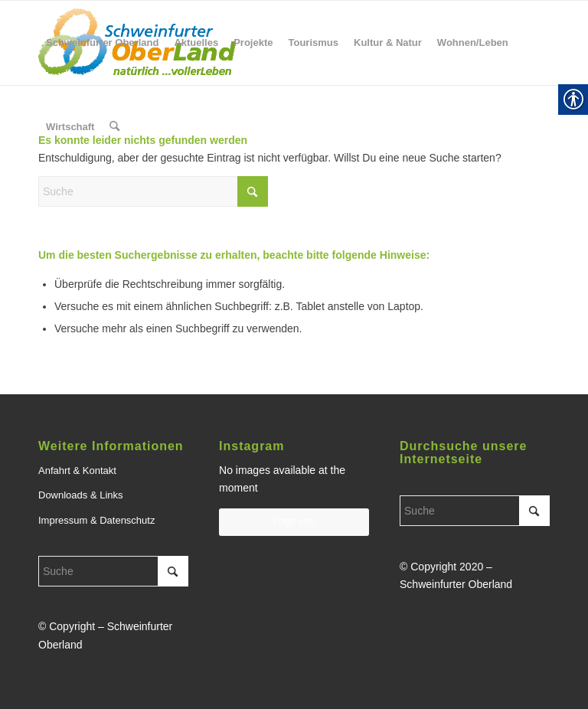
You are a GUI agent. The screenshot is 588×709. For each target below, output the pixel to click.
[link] (102, 43)
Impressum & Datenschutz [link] (96, 520)
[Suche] (153, 191)
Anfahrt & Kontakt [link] (77, 470)
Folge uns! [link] (294, 521)
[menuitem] (102, 43)
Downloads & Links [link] (81, 495)
